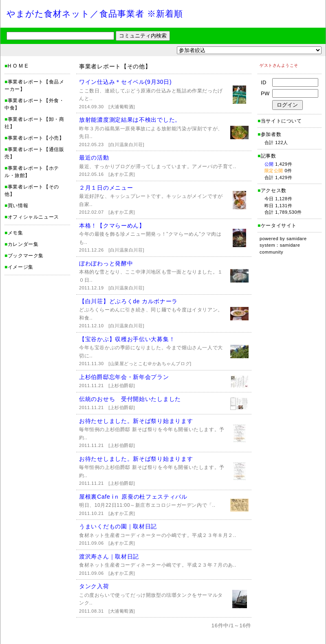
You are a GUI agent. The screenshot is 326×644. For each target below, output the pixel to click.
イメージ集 (21, 267)
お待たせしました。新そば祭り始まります (136, 421)
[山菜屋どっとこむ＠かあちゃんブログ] (150, 364)
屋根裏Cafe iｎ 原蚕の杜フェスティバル (133, 497)
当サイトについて (281, 121)
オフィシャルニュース (33, 217)
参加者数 (269, 134)
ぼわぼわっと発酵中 (106, 263)
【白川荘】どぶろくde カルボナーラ (128, 301)
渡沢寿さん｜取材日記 (109, 556)
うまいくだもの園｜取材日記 (118, 526)
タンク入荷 (94, 586)
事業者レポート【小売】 (36, 138)
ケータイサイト (279, 226)
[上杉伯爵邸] (122, 386)
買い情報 (18, 206)
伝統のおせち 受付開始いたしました (130, 399)
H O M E (18, 66)
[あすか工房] (122, 174)
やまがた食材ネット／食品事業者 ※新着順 (95, 14)
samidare (297, 239)
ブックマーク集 (26, 256)
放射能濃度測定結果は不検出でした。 (130, 120)
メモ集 (15, 233)
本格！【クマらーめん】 (112, 226)
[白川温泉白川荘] (126, 145)
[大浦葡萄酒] (122, 107)
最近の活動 (94, 158)
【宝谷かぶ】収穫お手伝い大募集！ (127, 339)
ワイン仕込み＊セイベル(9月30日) (125, 82)
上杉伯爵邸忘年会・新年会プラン (124, 377)
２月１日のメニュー (106, 188)
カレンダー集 (23, 244)
